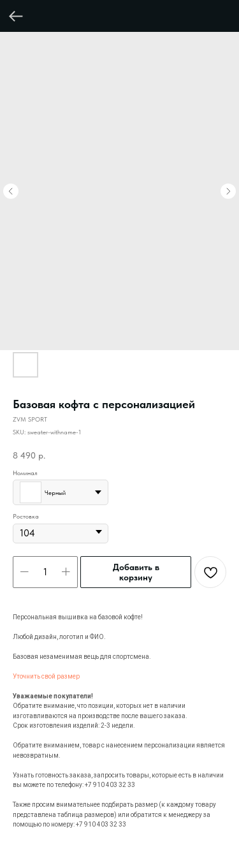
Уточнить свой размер (46, 676)
